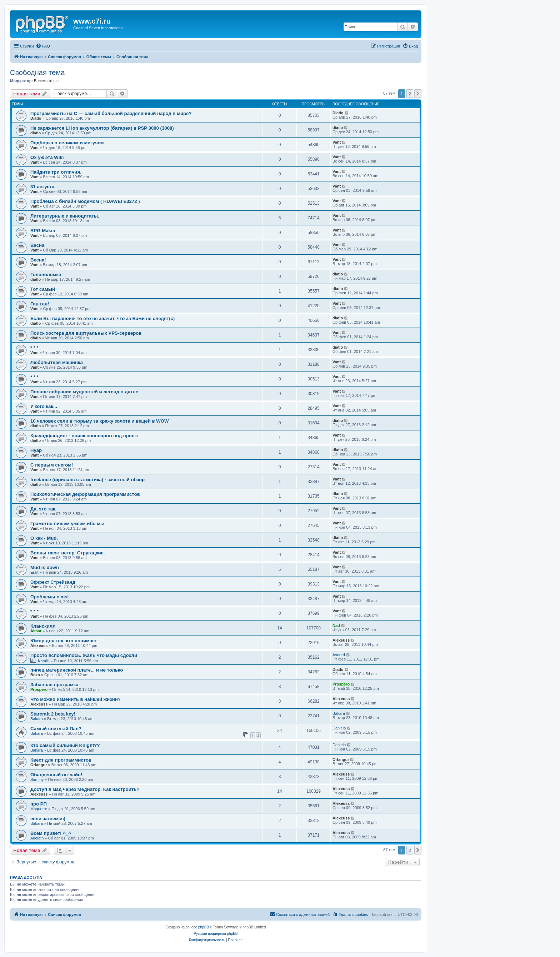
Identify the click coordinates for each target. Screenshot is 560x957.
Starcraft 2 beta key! (53, 714)
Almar (36, 631)
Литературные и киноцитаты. (65, 216)
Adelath (37, 838)
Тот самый (43, 289)
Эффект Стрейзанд (53, 582)
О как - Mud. (44, 538)
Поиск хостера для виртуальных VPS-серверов (86, 333)
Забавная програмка (54, 685)
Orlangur (39, 765)
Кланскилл (43, 626)
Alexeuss (39, 646)
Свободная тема (37, 73)
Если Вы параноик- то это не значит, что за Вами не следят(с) (102, 318)
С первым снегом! (52, 465)
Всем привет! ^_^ (51, 833)
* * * (34, 348)
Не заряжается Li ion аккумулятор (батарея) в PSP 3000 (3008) (102, 128)
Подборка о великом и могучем (67, 143)
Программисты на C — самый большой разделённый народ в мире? (111, 113)
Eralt (34, 572)
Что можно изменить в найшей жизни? (76, 699)
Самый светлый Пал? (56, 729)
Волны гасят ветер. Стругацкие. (68, 553)
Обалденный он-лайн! (56, 775)
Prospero (39, 689)
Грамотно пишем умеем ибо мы (67, 524)
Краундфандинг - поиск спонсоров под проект (85, 436)
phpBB (204, 927)
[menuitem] (43, 46)
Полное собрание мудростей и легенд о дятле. (85, 392)
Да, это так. (43, 509)
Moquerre (39, 809)
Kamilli (44, 661)
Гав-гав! (40, 304)
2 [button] (410, 94)
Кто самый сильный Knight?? (65, 745)
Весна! (38, 260)
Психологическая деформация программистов (85, 494)
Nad (336, 625)
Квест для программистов (61, 760)
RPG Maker (43, 231)
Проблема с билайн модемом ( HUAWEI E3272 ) (85, 201)
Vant (34, 148)
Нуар (36, 450)
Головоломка (46, 275)
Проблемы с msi (49, 597)
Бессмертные (46, 81)
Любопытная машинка (57, 362)
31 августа (42, 187)
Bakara (37, 719)
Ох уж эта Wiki (47, 157)
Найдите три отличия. (56, 172)
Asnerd (339, 655)
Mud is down (45, 567)
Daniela (339, 728)
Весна (37, 245)
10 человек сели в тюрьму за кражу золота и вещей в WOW (99, 421)
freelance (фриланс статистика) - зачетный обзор (87, 480)
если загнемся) (48, 819)
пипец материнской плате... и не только (77, 670)
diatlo (36, 133)
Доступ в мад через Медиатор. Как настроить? (85, 789)
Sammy (37, 779)
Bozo (35, 675)
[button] (418, 94)
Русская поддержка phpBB (216, 934)
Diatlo (36, 118)
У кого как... (44, 406)
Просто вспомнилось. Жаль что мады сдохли (84, 655)
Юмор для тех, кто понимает (64, 641)
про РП (39, 804)
